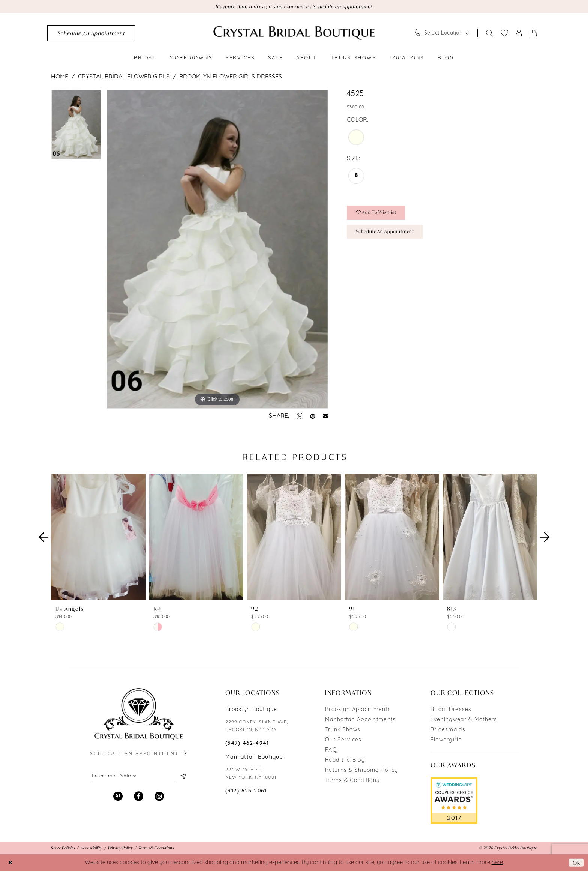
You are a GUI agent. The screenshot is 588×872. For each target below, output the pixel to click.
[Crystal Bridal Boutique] (294, 34)
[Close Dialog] (11, 864)
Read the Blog (345, 761)
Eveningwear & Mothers (464, 721)
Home (60, 77)
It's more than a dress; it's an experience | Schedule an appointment (294, 7)
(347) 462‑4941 (247, 744)
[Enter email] (138, 778)
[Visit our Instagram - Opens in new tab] (159, 798)
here (497, 864)
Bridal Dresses (451, 710)
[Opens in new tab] (454, 801)
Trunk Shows (343, 731)
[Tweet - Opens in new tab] (300, 417)
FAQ (331, 751)
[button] (519, 34)
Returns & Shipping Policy (361, 771)
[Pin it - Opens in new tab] (313, 417)
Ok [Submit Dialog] (576, 863)
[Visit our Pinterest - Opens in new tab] (118, 798)
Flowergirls (446, 741)
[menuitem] (91, 34)
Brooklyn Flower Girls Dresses (231, 77)
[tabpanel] (76, 128)
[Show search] (490, 34)
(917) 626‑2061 (246, 792)
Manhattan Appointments (360, 721)
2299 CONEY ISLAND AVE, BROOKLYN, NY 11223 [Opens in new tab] (257, 727)
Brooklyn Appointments (358, 710)
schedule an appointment (139, 755)
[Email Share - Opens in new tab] (325, 417)
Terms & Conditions (352, 781)
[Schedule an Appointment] (91, 34)
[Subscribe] (182, 778)
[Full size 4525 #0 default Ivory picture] (217, 250)
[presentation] (98, 538)
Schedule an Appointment (389, 235)
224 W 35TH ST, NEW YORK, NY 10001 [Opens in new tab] (251, 774)
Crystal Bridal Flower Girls (124, 77)
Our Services (343, 741)
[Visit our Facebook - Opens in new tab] (139, 798)
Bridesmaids (448, 731)
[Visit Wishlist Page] (505, 34)
